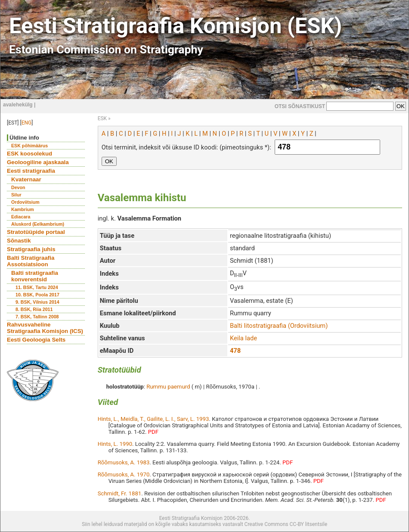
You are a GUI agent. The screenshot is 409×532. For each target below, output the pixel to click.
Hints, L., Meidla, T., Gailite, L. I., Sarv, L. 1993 (153, 419)
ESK (102, 118)
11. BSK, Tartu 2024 (37, 287)
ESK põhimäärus (29, 146)
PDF (153, 432)
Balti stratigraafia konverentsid (35, 276)
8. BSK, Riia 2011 (34, 309)
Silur (16, 195)
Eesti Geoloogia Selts (36, 340)
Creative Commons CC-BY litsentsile (286, 524)
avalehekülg (18, 105)
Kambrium (23, 209)
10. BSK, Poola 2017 (37, 295)
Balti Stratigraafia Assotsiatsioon (31, 261)
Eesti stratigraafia (31, 171)
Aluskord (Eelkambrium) (38, 224)
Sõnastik (19, 241)
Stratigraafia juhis (31, 249)
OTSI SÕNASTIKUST (300, 106)
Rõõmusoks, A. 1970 (124, 474)
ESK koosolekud (29, 154)
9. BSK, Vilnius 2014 (37, 302)
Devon (18, 187)
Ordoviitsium (25, 202)
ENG (27, 123)
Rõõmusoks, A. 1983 (124, 462)
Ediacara (21, 217)
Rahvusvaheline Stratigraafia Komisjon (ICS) (45, 328)
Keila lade (243, 338)
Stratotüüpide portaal (36, 232)
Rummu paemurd (168, 387)
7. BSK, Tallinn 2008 (37, 317)
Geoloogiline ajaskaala (38, 162)
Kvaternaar (26, 179)
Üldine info (24, 138)
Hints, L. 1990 (115, 444)
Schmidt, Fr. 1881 (120, 493)
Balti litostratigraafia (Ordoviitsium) (279, 326)
